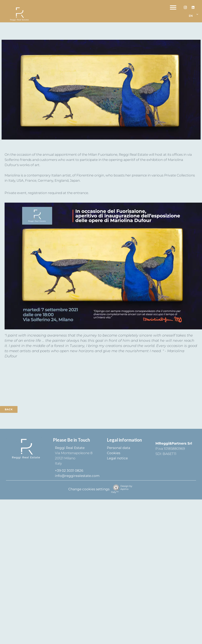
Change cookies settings (89, 489)
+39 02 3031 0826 (69, 471)
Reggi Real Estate (70, 448)
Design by (122, 489)
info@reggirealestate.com (77, 476)
